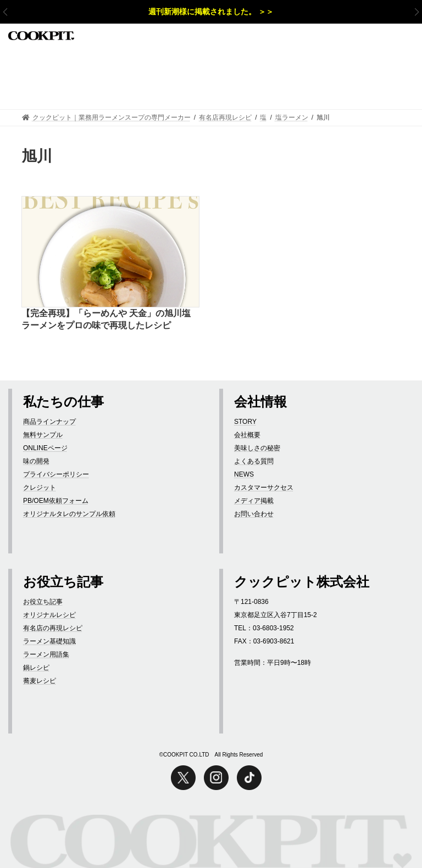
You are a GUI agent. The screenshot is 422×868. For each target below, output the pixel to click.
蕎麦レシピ (40, 681)
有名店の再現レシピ (53, 628)
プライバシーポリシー (56, 474)
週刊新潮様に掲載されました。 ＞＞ (211, 12)
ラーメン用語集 (46, 654)
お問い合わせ (254, 514)
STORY (245, 422)
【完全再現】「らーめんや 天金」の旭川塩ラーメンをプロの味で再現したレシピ (106, 319)
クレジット (40, 488)
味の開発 (36, 461)
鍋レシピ (36, 668)
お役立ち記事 (43, 602)
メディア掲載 (254, 501)
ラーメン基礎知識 (49, 641)
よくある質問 (254, 461)
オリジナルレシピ (49, 615)
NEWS (244, 474)
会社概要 (247, 435)
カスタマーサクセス (264, 488)
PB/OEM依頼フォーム (56, 501)
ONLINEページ (45, 448)
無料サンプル (43, 435)
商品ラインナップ (49, 422)
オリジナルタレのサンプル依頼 (69, 514)
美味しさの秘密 (257, 448)
